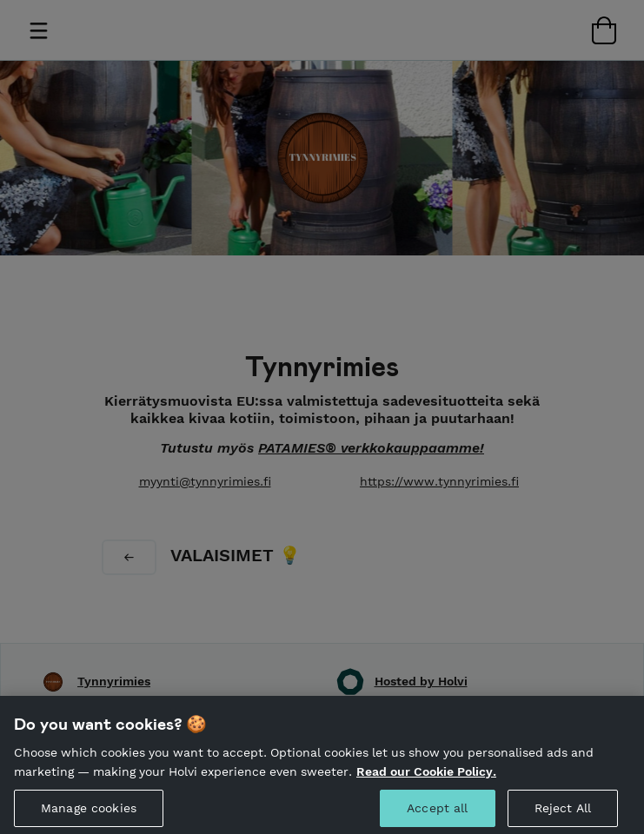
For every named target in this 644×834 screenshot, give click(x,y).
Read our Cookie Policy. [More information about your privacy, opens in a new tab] (426, 775)
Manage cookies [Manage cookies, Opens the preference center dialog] (89, 812)
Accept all (437, 812)
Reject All (563, 812)
